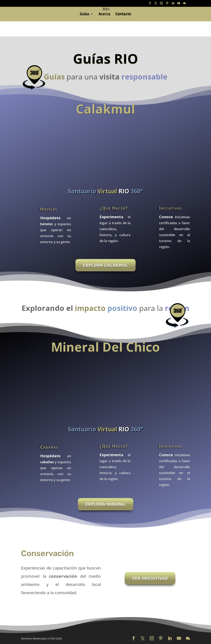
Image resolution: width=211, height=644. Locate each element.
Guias (84, 15)
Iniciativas (170, 208)
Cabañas (49, 447)
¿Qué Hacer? (114, 208)
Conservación (47, 553)
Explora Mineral (106, 504)
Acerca (104, 15)
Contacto (123, 15)
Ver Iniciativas (150, 578)
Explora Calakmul (105, 265)
